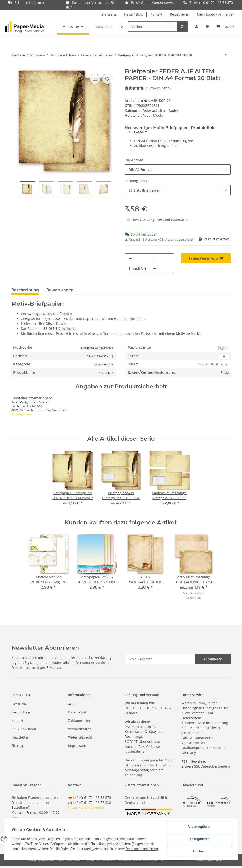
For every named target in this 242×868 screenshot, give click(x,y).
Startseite (109, 14)
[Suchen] (152, 27)
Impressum (77, 746)
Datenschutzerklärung (94, 658)
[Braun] (224, 356)
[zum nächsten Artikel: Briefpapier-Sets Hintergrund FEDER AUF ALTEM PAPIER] (226, 55)
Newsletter (20, 737)
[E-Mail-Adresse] (160, 659)
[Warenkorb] (225, 27)
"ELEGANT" (106, 373)
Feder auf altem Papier (160, 110)
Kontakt (156, 14)
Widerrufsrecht (80, 737)
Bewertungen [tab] (60, 290)
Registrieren (180, 14)
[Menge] (155, 259)
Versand (164, 220)
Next (115, 190)
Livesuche (19, 704)
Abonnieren (213, 659)
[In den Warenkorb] (206, 258)
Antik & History (104, 365)
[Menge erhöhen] (155, 269)
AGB (71, 704)
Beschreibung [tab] (25, 290)
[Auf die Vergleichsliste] (95, 79)
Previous (15, 190)
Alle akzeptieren (199, 827)
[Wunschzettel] (207, 27)
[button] (197, 27)
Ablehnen (199, 851)
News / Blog (133, 14)
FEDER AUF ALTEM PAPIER (97, 348)
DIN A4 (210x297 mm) (100, 356)
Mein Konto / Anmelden (216, 14)
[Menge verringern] (130, 259)
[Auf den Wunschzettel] (107, 79)
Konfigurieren (199, 839)
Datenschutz (78, 712)
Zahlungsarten (80, 720)
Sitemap (18, 746)
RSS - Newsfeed (24, 729)
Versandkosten (80, 729)
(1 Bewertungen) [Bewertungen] (148, 88)
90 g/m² (223, 348)
